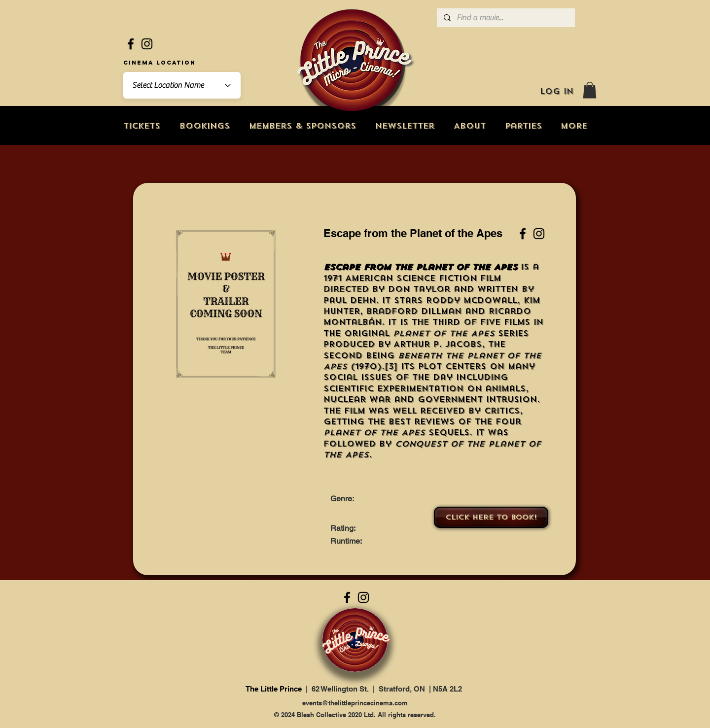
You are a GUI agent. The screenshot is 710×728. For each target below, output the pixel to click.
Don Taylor (419, 289)
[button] (590, 90)
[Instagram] (147, 44)
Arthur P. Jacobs (438, 344)
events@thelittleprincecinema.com (355, 703)
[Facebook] (131, 44)
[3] (391, 366)
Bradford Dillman (414, 311)
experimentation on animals (451, 389)
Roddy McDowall (472, 300)
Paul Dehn (350, 300)
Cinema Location (160, 63)
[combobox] (182, 85)
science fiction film (449, 278)
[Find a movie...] (505, 18)
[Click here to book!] (491, 517)
